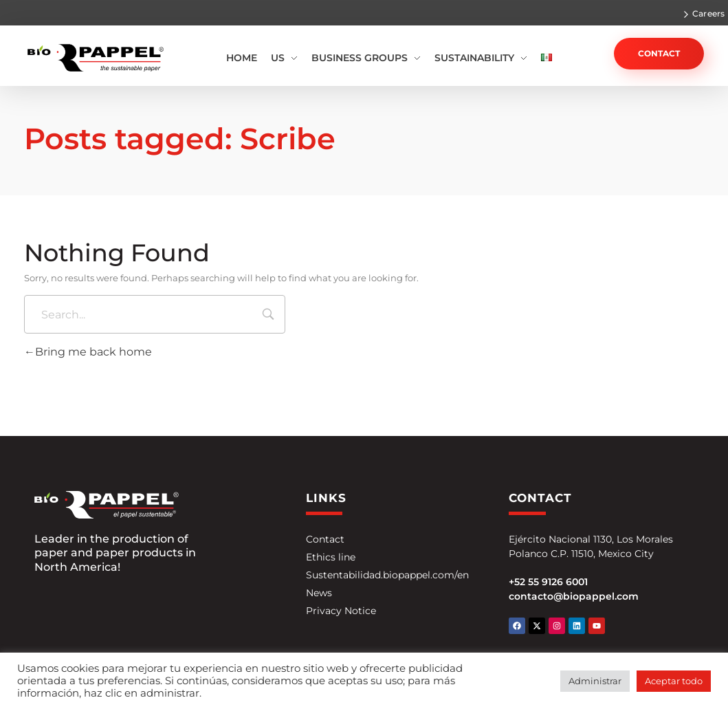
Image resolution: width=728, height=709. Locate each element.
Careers (708, 13)
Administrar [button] (595, 681)
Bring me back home (88, 352)
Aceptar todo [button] (674, 681)
